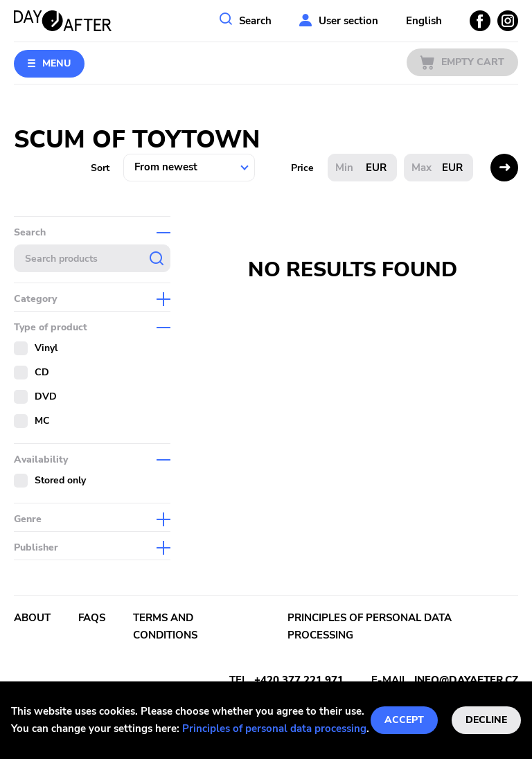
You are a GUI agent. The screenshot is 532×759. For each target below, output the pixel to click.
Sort (100, 168)
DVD (46, 396)
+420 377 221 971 (299, 680)
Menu (56, 63)
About (32, 618)
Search (255, 21)
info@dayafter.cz (466, 680)
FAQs (92, 618)
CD (42, 372)
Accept (404, 720)
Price (302, 168)
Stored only (60, 480)
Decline (486, 720)
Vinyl (46, 348)
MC (42, 421)
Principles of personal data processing (274, 729)
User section (348, 21)
